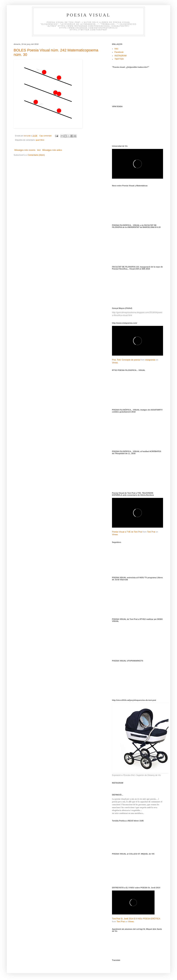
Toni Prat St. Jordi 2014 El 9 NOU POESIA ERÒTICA (136, 919)
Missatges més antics (52, 150)
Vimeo (115, 363)
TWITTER (119, 59)
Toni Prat (151, 532)
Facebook (119, 52)
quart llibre (40, 140)
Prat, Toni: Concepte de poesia (126, 360)
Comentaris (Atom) (36, 155)
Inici (39, 150)
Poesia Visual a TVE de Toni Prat (127, 532)
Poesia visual (89, 15)
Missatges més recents (25, 150)
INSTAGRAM (120, 56)
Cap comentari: (46, 136)
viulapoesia (150, 360)
